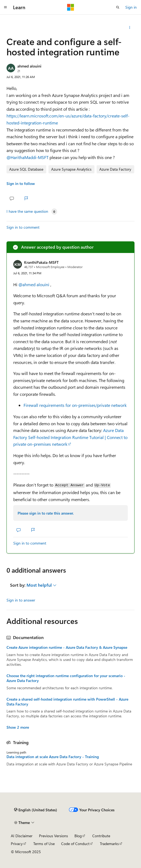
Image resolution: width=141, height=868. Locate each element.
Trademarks (109, 844)
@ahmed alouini (34, 284)
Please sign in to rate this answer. (46, 513)
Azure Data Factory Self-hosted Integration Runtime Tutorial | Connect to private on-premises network (70, 437)
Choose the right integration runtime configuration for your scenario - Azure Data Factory (66, 678)
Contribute (101, 836)
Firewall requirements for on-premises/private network (75, 405)
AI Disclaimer (22, 836)
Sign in (131, 7)
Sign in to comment (23, 227)
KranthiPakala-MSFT (41, 262)
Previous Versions (53, 836)
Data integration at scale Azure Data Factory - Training (53, 757)
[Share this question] (130, 28)
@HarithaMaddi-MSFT (28, 157)
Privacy (17, 844)
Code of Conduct (75, 844)
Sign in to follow (21, 183)
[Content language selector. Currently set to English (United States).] (36, 810)
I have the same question (27, 211)
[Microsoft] (71, 7)
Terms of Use (44, 844)
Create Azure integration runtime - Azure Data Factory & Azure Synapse (67, 647)
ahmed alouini (29, 66)
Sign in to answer (21, 600)
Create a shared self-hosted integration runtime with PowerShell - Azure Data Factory (67, 702)
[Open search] (118, 7)
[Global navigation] (5, 7)
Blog (78, 836)
